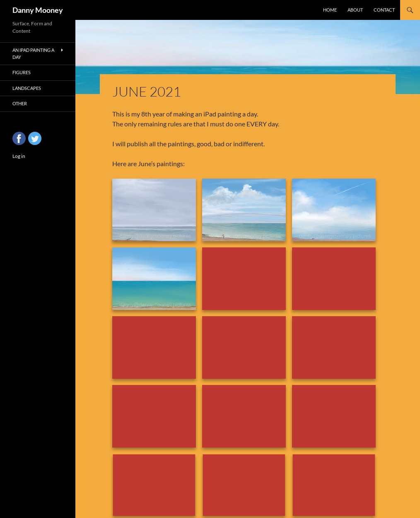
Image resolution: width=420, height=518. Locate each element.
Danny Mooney (38, 10)
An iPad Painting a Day (33, 53)
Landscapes (27, 88)
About (355, 10)
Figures (22, 72)
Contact (384, 10)
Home (330, 10)
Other (20, 103)
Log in (19, 156)
